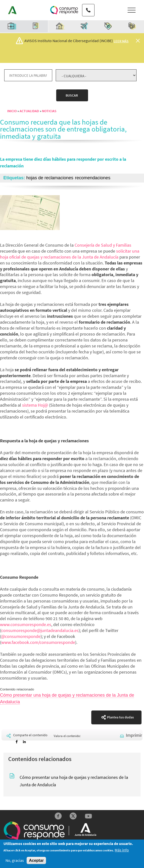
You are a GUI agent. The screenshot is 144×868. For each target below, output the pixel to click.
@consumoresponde (21, 636)
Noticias (49, 111)
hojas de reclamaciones (50, 178)
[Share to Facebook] (17, 742)
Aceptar (36, 861)
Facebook (58, 816)
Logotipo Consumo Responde (64, 10)
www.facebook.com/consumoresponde (38, 642)
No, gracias (15, 861)
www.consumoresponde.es (26, 624)
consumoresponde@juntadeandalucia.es (40, 630)
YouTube (88, 816)
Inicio (12, 111)
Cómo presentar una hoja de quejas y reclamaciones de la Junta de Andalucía (74, 781)
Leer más (121, 41)
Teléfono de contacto (88, 5)
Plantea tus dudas (120, 717)
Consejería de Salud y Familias (103, 245)
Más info (122, 851)
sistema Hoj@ (35, 405)
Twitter (73, 816)
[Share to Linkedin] (24, 742)
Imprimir (134, 735)
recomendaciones (93, 178)
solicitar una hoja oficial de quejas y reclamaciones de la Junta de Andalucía (70, 254)
